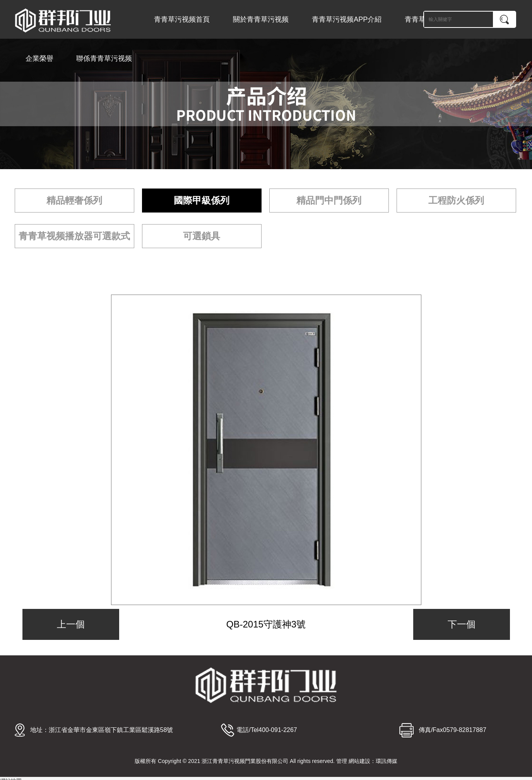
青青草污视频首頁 (182, 19)
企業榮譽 (39, 58)
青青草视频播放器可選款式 (74, 236)
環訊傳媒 (387, 761)
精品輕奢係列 (74, 200)
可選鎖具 (202, 236)
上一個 (71, 624)
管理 (342, 761)
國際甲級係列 (202, 200)
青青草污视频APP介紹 (347, 19)
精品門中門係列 (329, 200)
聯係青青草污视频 (104, 58)
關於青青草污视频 (261, 19)
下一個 (462, 624)
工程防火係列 (456, 200)
